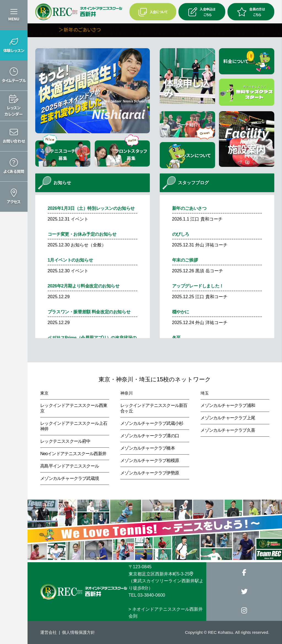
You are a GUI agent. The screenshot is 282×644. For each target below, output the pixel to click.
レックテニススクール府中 (65, 441)
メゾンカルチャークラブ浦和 (228, 405)
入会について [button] (153, 12)
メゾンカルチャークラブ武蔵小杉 (152, 423)
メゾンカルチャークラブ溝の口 (150, 436)
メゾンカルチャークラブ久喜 (228, 430)
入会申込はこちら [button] (202, 12)
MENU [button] (14, 19)
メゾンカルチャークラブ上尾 (228, 418)
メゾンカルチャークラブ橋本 (148, 448)
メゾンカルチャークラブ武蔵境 (70, 478)
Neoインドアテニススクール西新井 (73, 454)
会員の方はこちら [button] (251, 12)
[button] (14, 45)
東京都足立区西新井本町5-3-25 (161, 574)
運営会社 (48, 632)
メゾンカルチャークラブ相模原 (150, 460)
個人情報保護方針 (78, 632)
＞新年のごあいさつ (90, 29)
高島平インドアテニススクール (70, 466)
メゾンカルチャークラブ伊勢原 (150, 473)
